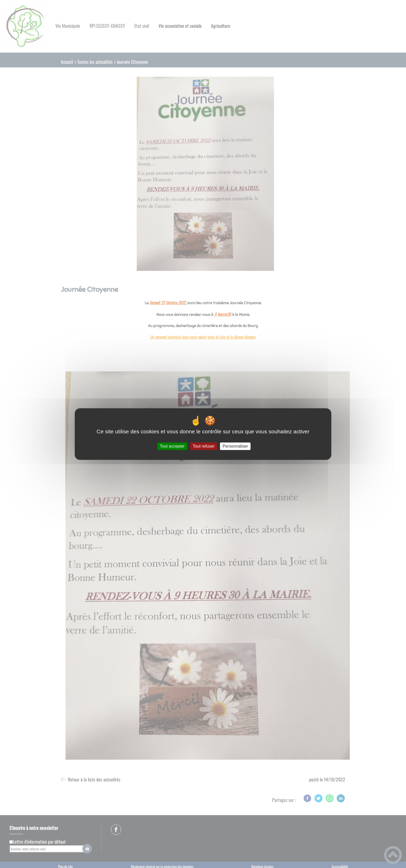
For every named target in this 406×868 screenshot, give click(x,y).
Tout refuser (204, 446)
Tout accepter (172, 446)
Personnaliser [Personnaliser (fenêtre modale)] (235, 446)
